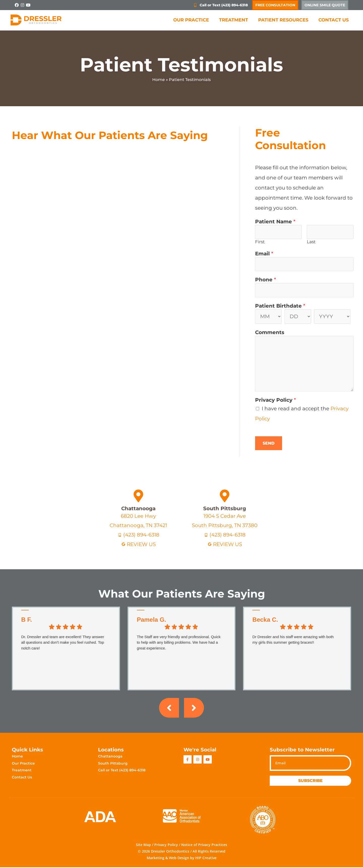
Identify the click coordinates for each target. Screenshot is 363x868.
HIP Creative (206, 859)
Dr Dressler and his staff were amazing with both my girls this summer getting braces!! (293, 640)
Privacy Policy (276, 401)
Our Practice (191, 20)
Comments (270, 333)
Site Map (143, 846)
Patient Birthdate (280, 306)
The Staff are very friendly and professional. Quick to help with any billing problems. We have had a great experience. (179, 643)
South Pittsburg (225, 509)
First (260, 242)
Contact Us (334, 20)
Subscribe (310, 782)
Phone (266, 280)
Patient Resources (283, 20)
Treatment (234, 20)
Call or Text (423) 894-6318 (122, 771)
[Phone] (304, 291)
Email (264, 254)
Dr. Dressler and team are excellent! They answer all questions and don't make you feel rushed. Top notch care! (63, 643)
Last (311, 242)
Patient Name (275, 222)
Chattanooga (138, 509)
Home (159, 80)
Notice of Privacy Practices (204, 846)
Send (269, 444)
